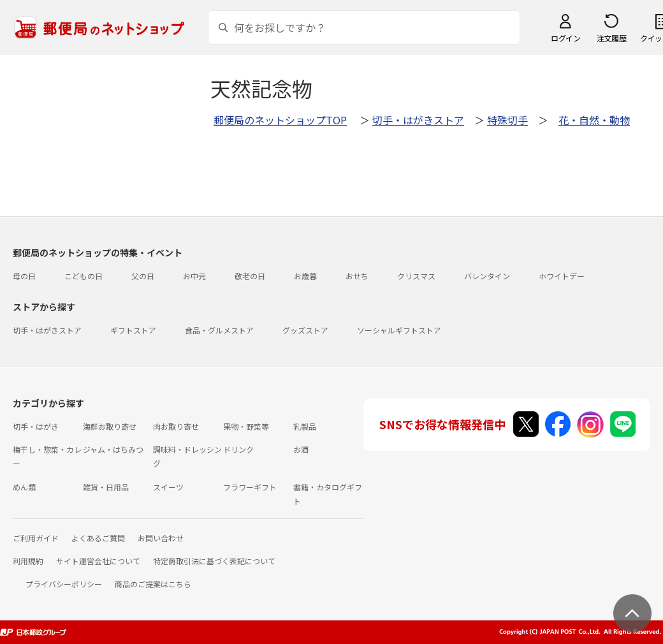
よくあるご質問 (98, 538)
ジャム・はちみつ (113, 449)
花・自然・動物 (594, 120)
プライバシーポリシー (64, 584)
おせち (357, 276)
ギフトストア (133, 330)
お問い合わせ (161, 538)
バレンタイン (487, 276)
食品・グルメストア (219, 330)
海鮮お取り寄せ (110, 426)
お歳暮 (305, 276)
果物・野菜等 (246, 426)
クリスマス (416, 276)
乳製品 (305, 426)
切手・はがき (36, 426)
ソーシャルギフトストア (399, 330)
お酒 (301, 449)
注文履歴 (611, 38)
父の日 (143, 276)
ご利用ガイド (36, 538)
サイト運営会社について (98, 561)
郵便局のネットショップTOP (280, 120)
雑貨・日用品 (106, 487)
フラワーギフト (250, 487)
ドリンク (238, 449)
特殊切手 (507, 120)
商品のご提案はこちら (153, 584)
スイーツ (168, 487)
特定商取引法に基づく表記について (214, 561)
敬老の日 (250, 276)
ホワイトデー (562, 276)
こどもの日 (84, 276)
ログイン (565, 38)
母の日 (24, 276)
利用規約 (28, 561)
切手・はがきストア (418, 120)
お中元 (194, 276)
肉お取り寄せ (176, 426)
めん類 (24, 487)
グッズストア (305, 330)
